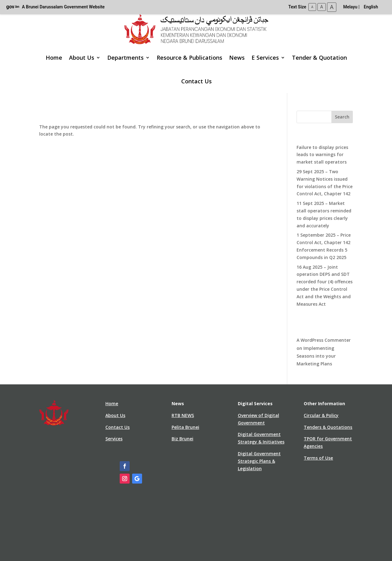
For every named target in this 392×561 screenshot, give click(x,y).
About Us (82, 58)
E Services (265, 58)
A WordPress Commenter (324, 340)
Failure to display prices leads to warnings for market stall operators (322, 155)
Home (54, 58)
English (371, 7)
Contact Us (196, 81)
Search (342, 117)
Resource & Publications (189, 58)
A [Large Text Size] (332, 7)
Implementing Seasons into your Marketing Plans (316, 356)
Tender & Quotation (319, 58)
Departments (125, 58)
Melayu (350, 7)
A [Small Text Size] (312, 7)
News (237, 58)
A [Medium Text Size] (322, 7)
